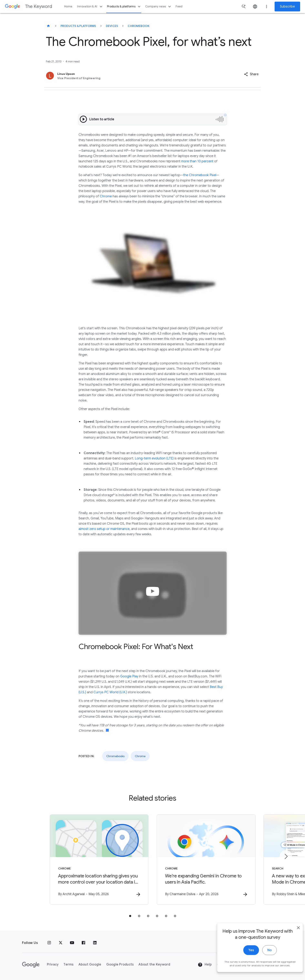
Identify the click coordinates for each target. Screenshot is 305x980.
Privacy (53, 965)
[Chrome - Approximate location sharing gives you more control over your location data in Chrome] (99, 859)
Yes (245, 968)
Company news (159, 7)
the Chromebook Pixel (200, 175)
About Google (90, 965)
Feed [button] (179, 6)
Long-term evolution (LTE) (154, 458)
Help (205, 965)
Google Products (120, 965)
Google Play (129, 676)
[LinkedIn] (95, 943)
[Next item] (286, 856)
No (263, 968)
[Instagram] (49, 943)
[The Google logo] (31, 965)
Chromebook (139, 26)
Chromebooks (115, 756)
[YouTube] (72, 943)
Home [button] (68, 6)
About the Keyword (154, 965)
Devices (112, 26)
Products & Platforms (78, 26)
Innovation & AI (90, 7)
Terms (68, 965)
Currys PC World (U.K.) (110, 692)
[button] (251, 74)
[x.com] (61, 943)
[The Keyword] (48, 26)
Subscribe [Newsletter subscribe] (287, 7)
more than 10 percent (197, 161)
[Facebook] (83, 943)
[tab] (130, 916)
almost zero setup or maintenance (104, 529)
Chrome (106, 196)
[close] (292, 945)
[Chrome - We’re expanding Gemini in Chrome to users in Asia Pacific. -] (206, 859)
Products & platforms (124, 7)
